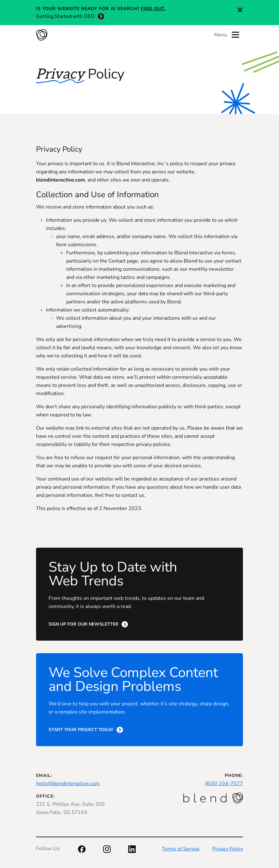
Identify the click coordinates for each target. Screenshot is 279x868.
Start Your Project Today (81, 730)
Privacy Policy (228, 849)
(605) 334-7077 (224, 784)
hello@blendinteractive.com (68, 784)
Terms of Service (181, 849)
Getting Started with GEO (65, 16)
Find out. (153, 9)
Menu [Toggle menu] (227, 35)
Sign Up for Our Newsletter (84, 624)
